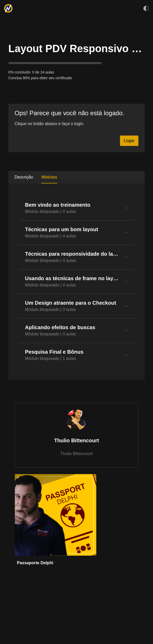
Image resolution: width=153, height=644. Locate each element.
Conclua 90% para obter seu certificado (40, 78)
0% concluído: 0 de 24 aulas (31, 72)
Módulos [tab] (49, 177)
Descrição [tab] (24, 177)
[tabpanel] (76, 282)
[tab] (76, 208)
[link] (56, 522)
